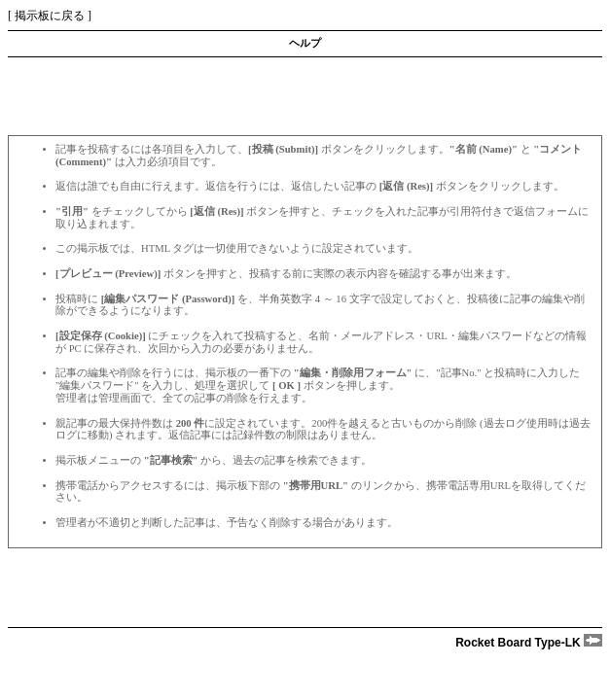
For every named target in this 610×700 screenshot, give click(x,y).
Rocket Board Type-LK (529, 643)
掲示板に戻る (50, 16)
